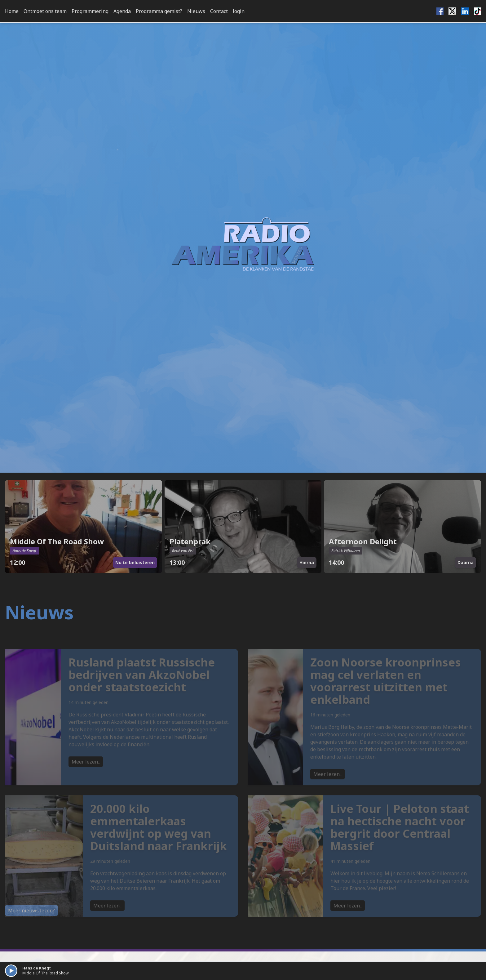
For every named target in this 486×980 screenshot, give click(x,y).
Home (12, 11)
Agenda (122, 11)
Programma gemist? (159, 11)
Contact (219, 11)
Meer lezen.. (86, 772)
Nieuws (196, 11)
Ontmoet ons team (45, 11)
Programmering (90, 11)
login (239, 11)
